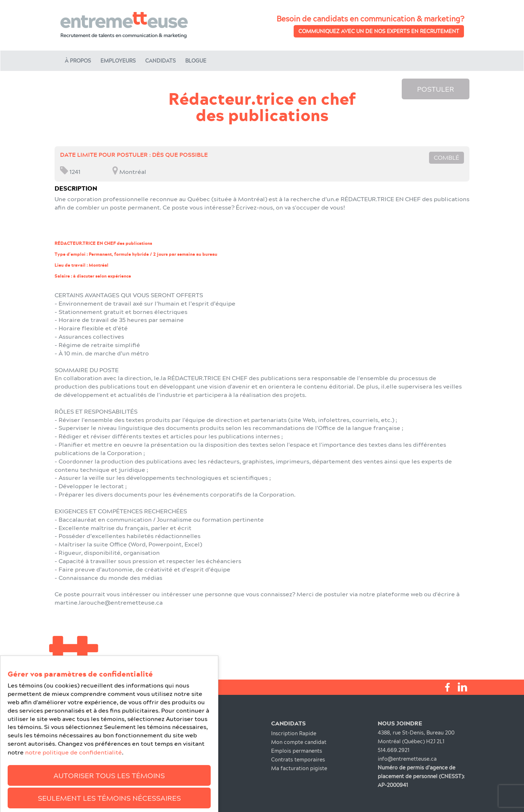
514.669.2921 (394, 750)
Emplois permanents (297, 751)
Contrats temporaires (298, 759)
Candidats (160, 61)
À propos (78, 61)
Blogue (196, 61)
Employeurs (118, 61)
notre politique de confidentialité (74, 775)
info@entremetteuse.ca (407, 759)
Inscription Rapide (294, 733)
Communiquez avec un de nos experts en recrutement (379, 31)
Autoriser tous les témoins (109, 798)
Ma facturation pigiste (299, 768)
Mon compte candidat (299, 742)
